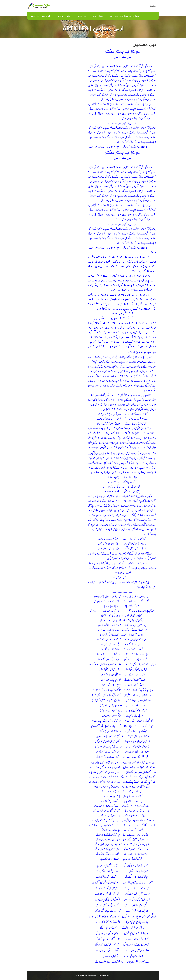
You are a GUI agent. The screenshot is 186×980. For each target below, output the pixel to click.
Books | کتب (98, 16)
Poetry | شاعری (63, 16)
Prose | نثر (81, 16)
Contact (153, 6)
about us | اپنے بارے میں (40, 16)
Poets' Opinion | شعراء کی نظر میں (125, 16)
